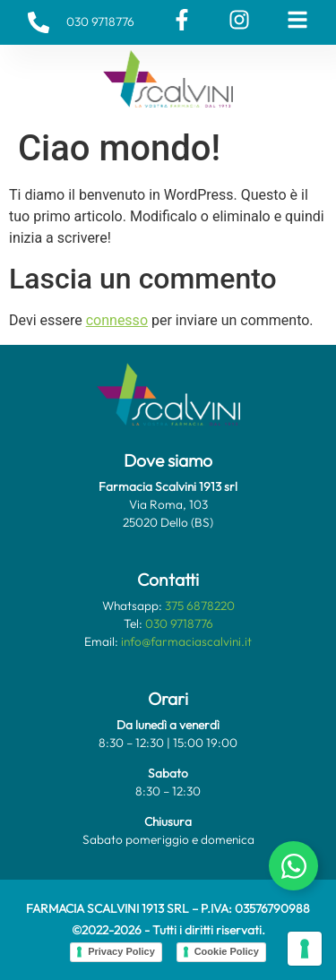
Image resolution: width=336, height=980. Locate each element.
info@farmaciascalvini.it (186, 641)
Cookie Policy (227, 951)
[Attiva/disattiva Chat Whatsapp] (293, 866)
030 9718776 (179, 623)
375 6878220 (200, 606)
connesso (117, 320)
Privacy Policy (121, 951)
